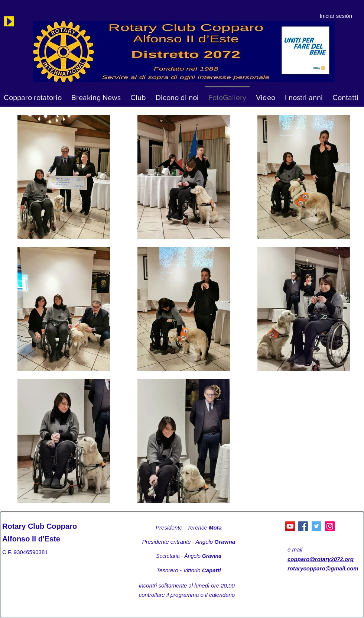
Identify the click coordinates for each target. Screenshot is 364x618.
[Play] (9, 21)
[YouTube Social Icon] (290, 526)
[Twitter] (316, 526)
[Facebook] (303, 526)
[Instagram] (330, 526)
